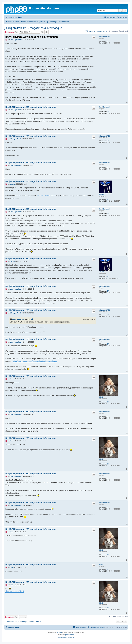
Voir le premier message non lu (96, 31)
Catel (101, 565)
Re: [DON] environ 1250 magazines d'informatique (31, 107)
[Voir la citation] (32, 319)
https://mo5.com (43, 196)
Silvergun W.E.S (105, 136)
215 (108, 199)
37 (108, 41)
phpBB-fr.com (70, 635)
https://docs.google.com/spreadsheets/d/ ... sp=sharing (35, 361)
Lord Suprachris (105, 37)
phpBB (60, 632)
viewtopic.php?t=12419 (15, 591)
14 (108, 402)
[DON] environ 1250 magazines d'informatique (33, 28)
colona (102, 195)
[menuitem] (21, 18)
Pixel (101, 397)
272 (108, 569)
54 (108, 141)
